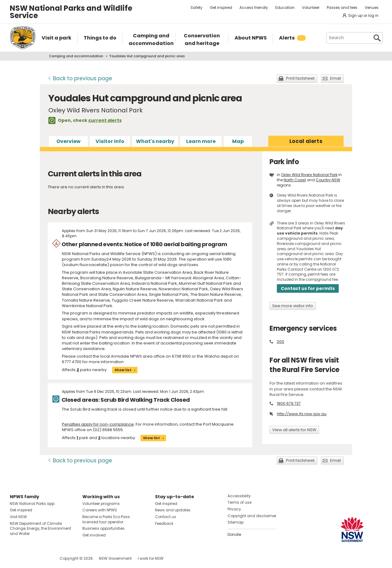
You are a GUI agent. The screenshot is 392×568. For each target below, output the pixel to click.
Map (238, 141)
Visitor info (110, 141)
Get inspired (221, 8)
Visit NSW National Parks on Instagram (29, 558)
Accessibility (239, 496)
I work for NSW (151, 558)
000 (281, 342)
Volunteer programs (101, 504)
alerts (306, 141)
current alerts (105, 120)
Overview (68, 141)
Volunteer (311, 8)
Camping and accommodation (76, 56)
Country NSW (328, 180)
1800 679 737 (289, 403)
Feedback (164, 523)
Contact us (166, 517)
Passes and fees (342, 8)
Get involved (94, 535)
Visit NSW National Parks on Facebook (15, 558)
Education (285, 8)
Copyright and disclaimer (252, 516)
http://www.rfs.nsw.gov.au (302, 414)
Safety (196, 8)
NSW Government (115, 558)
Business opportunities (104, 528)
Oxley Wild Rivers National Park (309, 175)
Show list (123, 370)
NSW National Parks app (32, 504)
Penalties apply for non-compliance (98, 424)
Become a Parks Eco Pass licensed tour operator (106, 519)
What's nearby (155, 141)
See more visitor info (293, 306)
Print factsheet (300, 78)
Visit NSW (18, 517)
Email (335, 78)
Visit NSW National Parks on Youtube (42, 558)
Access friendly (254, 8)
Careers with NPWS (100, 510)
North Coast (295, 180)
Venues (372, 8)
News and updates (173, 510)
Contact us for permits (308, 288)
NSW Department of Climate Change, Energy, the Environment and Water (40, 529)
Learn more (201, 141)
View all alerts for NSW (294, 430)
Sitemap (236, 522)
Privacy (234, 509)
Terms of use (239, 502)
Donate (234, 534)
